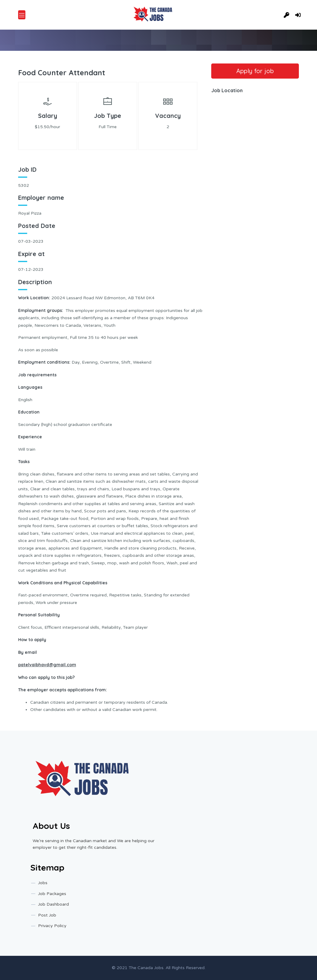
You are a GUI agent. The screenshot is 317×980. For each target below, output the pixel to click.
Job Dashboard (53, 904)
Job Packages (52, 894)
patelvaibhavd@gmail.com (47, 665)
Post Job (47, 915)
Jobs (43, 883)
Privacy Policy (52, 926)
